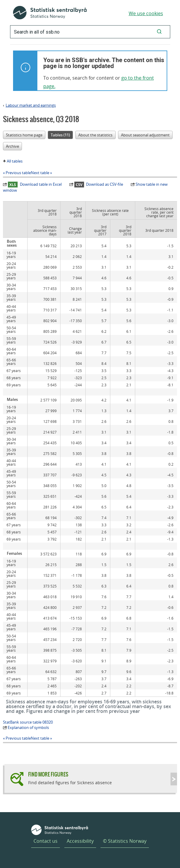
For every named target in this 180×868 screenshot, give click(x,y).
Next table (40, 173)
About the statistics (95, 135)
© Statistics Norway (125, 841)
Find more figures (48, 774)
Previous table (18, 173)
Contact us (46, 841)
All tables (15, 161)
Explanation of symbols (28, 727)
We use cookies (146, 13)
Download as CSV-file (99, 184)
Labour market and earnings (31, 105)
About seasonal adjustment (145, 135)
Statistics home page (24, 135)
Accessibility (80, 841)
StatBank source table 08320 (28, 722)
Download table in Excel (35, 184)
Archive (12, 146)
